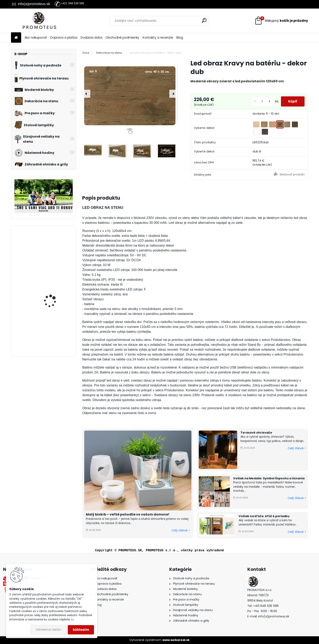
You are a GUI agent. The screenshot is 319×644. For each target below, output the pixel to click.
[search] (204, 20)
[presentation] (86, 94)
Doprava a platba (64, 38)
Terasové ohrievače (256, 433)
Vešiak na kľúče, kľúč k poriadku (264, 516)
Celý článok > (181, 530)
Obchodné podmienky (122, 38)
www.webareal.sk (176, 640)
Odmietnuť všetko (48, 630)
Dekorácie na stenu (109, 53)
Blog (180, 38)
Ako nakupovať (36, 38)
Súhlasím (81, 630)
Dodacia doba (91, 38)
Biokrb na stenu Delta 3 (54, 245)
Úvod (86, 53)
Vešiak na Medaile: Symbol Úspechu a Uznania (269, 478)
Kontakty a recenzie (158, 38)
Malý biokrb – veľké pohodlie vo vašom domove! (128, 514)
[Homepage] (16, 38)
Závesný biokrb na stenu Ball (55, 290)
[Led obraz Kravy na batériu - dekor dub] (130, 94)
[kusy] (261, 102)
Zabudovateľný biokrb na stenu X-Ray (54, 329)
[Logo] (39, 21)
